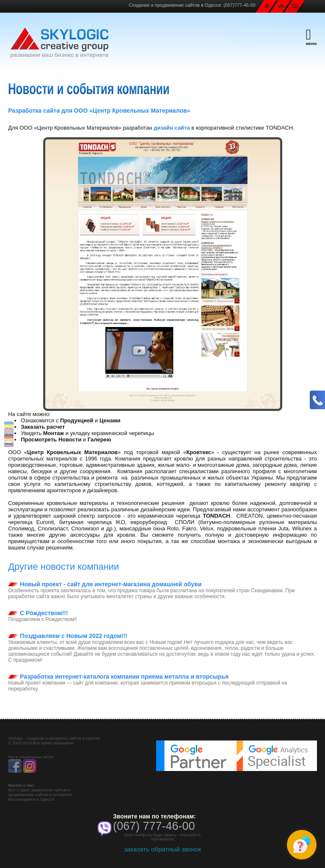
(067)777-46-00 (240, 5)
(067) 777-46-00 (154, 826)
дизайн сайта (172, 128)
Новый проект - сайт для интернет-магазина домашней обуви (105, 584)
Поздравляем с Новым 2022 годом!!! (68, 636)
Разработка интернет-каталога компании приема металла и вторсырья (118, 677)
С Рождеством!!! (38, 613)
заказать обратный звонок (162, 849)
